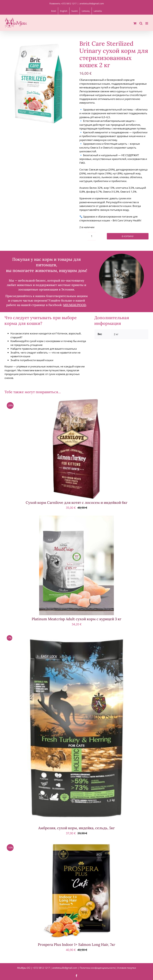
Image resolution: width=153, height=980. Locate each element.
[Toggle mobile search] (141, 23)
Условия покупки (127, 968)
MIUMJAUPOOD (75, 305)
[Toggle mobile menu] (147, 23)
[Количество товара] (92, 236)
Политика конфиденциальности (97, 968)
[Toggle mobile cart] (135, 23)
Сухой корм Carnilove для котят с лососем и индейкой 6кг (77, 503)
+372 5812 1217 (41, 968)
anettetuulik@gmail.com (92, 4)
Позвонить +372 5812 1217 (63, 4)
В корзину (128, 236)
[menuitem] (54, 11)
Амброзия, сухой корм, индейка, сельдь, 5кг (76, 828)
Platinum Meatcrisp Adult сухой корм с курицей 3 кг (76, 619)
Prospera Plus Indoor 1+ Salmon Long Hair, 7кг (76, 945)
